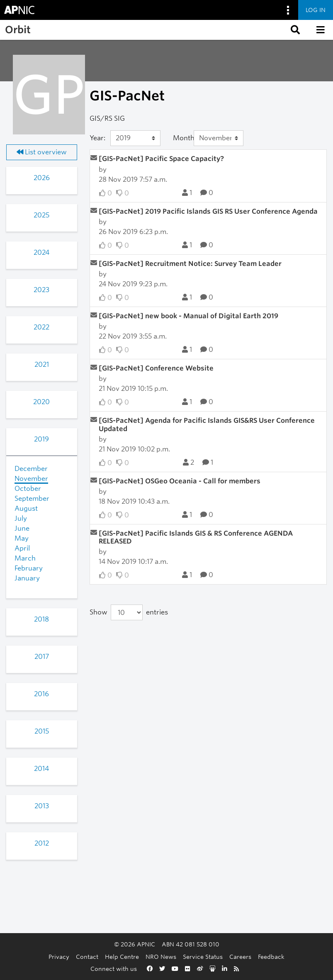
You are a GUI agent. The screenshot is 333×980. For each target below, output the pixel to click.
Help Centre (122, 957)
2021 (42, 364)
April (22, 548)
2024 (41, 252)
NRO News (161, 957)
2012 (42, 843)
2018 (41, 619)
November (31, 479)
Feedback (271, 957)
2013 (42, 806)
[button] (294, 30)
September (32, 499)
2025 (41, 215)
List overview (42, 152)
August (26, 508)
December (31, 469)
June (22, 528)
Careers (240, 957)
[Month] (219, 138)
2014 (41, 769)
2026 (42, 178)
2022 (41, 327)
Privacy (59, 957)
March (25, 558)
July (21, 518)
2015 (42, 731)
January (27, 578)
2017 (42, 657)
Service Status (203, 957)
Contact (87, 957)
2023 (41, 290)
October (28, 489)
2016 (41, 694)
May (22, 538)
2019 (41, 439)
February (29, 568)
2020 (41, 402)
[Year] (135, 138)
